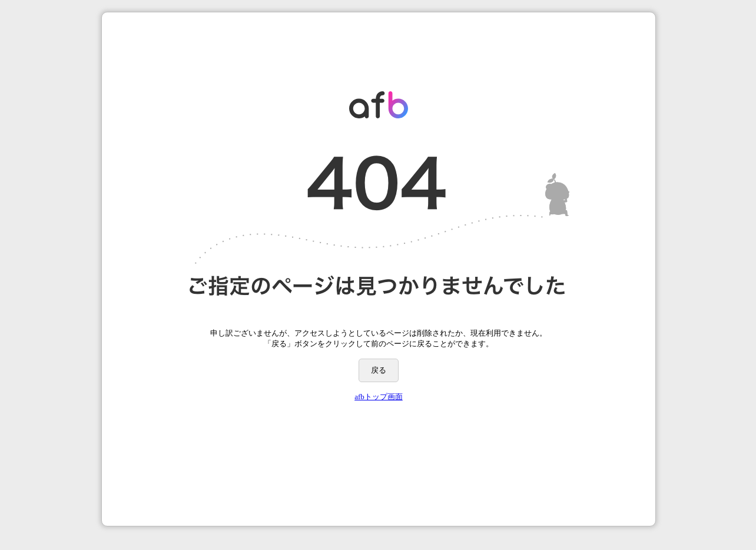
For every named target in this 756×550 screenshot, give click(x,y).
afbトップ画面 (379, 397)
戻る (379, 370)
